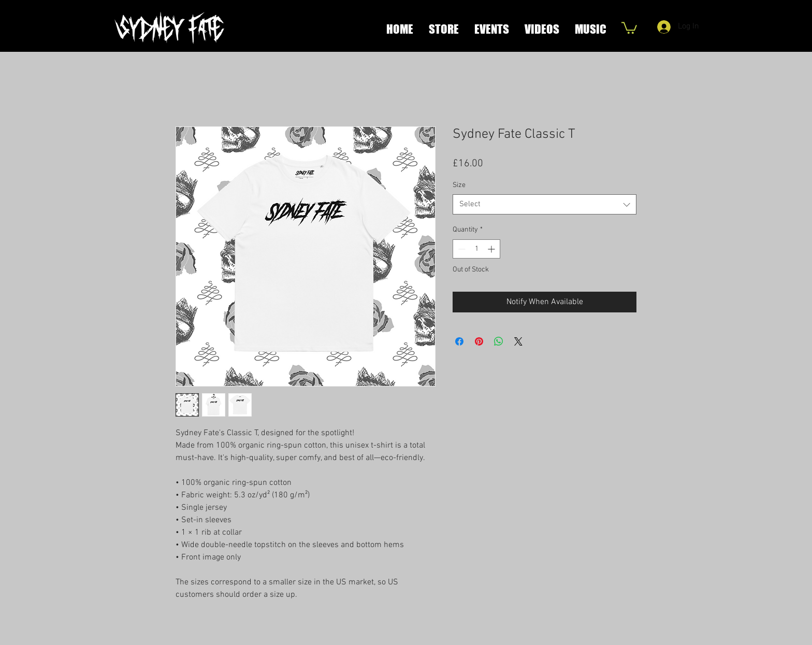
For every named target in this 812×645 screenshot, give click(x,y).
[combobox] (545, 204)
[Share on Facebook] (459, 341)
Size (459, 185)
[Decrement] (461, 249)
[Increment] (492, 249)
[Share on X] (518, 341)
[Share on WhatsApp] (499, 341)
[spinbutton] (476, 249)
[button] (629, 27)
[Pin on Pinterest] (479, 341)
